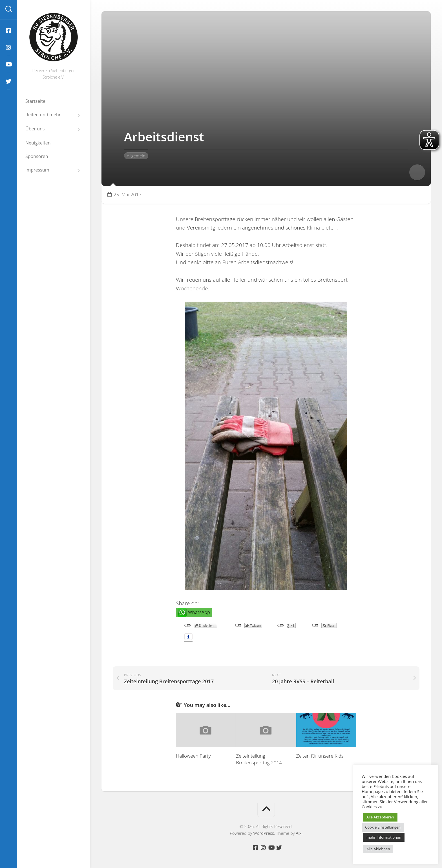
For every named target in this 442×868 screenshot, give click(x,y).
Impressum (37, 170)
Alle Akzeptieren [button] (380, 817)
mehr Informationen (384, 837)
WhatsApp (199, 612)
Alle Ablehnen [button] (378, 849)
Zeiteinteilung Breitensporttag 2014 (259, 759)
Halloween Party (193, 756)
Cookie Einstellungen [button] (383, 827)
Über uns (35, 129)
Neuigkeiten (38, 143)
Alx (299, 833)
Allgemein (136, 156)
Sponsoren (37, 156)
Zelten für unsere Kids (320, 756)
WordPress (264, 833)
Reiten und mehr (43, 115)
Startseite (35, 101)
